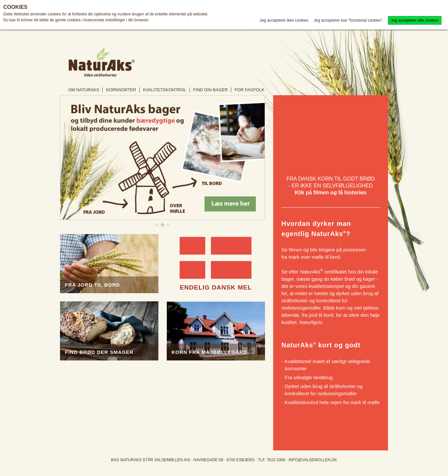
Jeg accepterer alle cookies (415, 20)
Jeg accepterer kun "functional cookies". (349, 20)
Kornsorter (121, 90)
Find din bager (210, 90)
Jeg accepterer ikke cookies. (285, 20)
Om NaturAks (84, 90)
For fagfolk (249, 90)
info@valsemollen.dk (313, 460)
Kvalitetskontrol (165, 90)
